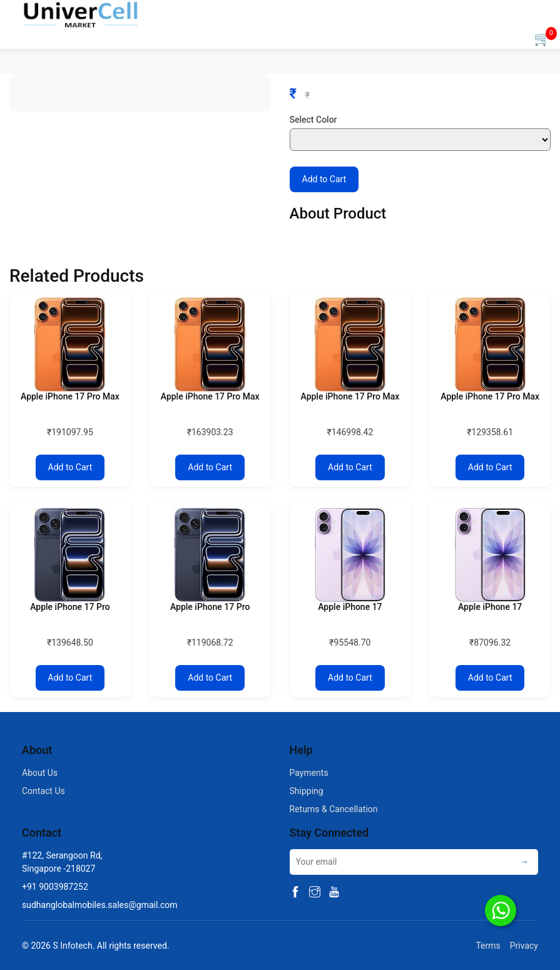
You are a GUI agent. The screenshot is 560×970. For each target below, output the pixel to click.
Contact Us (43, 791)
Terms (486, 946)
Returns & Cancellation (334, 809)
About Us (40, 773)
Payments (309, 773)
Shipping (307, 791)
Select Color (313, 120)
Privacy (524, 946)
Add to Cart (324, 179)
